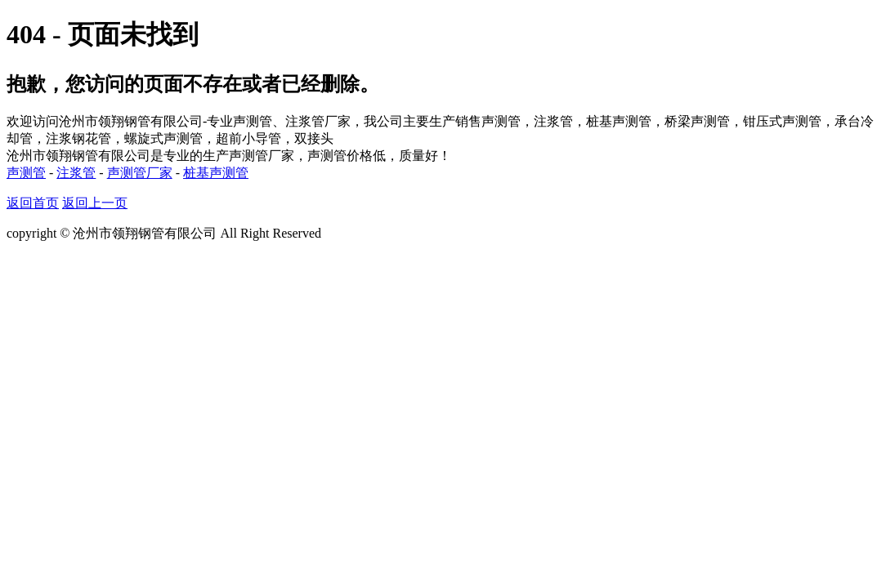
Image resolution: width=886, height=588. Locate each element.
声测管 (26, 173)
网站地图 (351, 233)
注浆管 (76, 173)
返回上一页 (95, 203)
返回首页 (33, 203)
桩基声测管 (216, 173)
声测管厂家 (140, 173)
